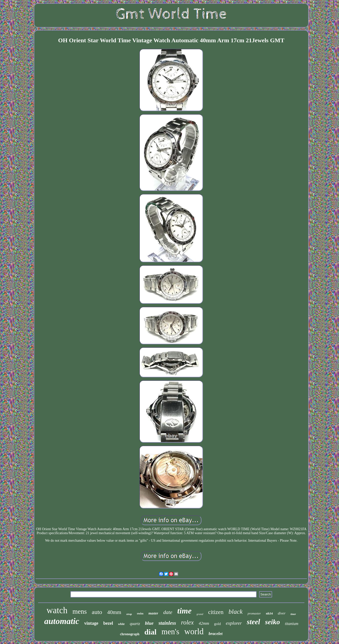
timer (293, 614)
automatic (62, 621)
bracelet (216, 634)
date (168, 612)
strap (129, 614)
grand (200, 614)
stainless (167, 623)
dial (150, 632)
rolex (187, 622)
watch (57, 610)
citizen (216, 612)
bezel (108, 623)
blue (149, 623)
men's (171, 632)
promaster (254, 613)
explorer (234, 623)
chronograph (130, 634)
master (153, 613)
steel (253, 622)
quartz (135, 624)
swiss (140, 613)
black (236, 612)
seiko (272, 622)
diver (282, 613)
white (121, 624)
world (194, 631)
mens (80, 611)
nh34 (269, 613)
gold (218, 624)
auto (97, 612)
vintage (91, 623)
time (185, 611)
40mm (114, 612)
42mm (204, 623)
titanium (292, 624)
